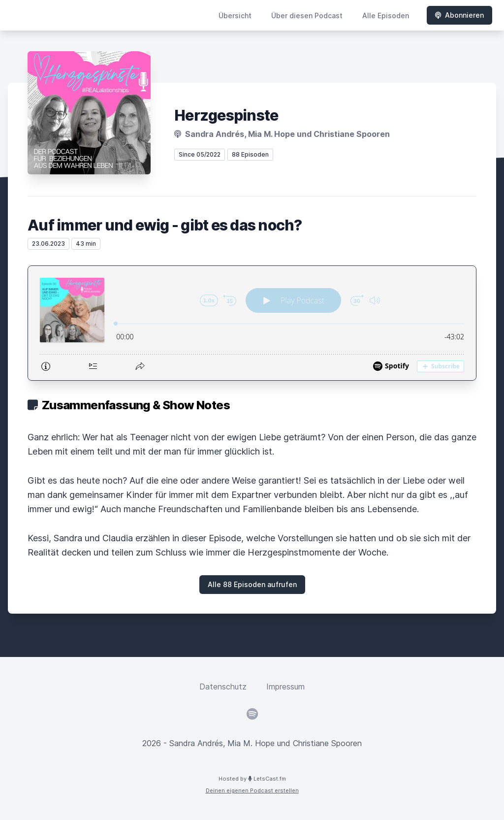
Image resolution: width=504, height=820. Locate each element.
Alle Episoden (386, 16)
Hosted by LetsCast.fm (252, 779)
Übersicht (235, 16)
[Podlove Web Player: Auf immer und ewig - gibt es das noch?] (252, 323)
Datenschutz (223, 687)
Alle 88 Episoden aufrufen (252, 584)
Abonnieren (459, 15)
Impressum (285, 687)
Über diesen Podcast (307, 16)
